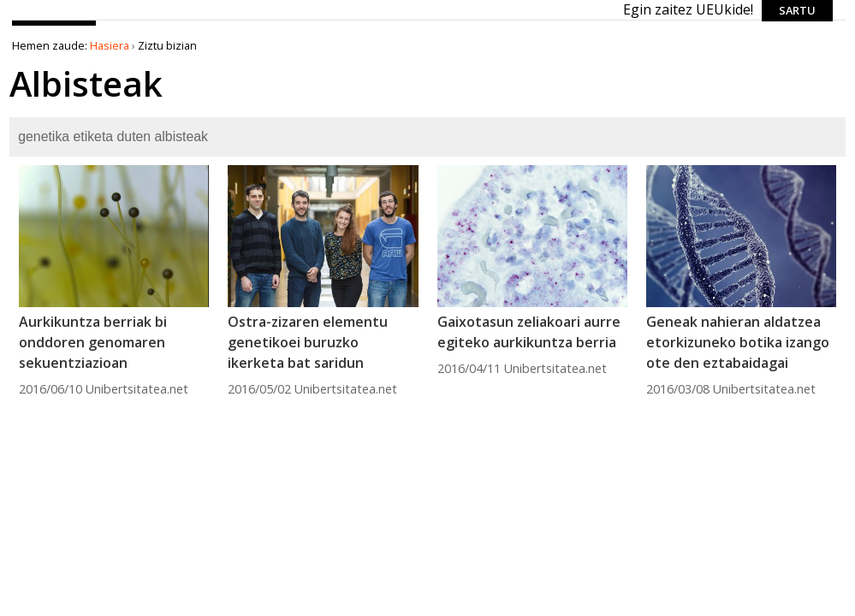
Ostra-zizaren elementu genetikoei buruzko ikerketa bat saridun (308, 342)
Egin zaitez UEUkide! (688, 9)
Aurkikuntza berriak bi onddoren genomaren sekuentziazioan (93, 342)
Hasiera (110, 45)
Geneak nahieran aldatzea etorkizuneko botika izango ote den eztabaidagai (738, 342)
